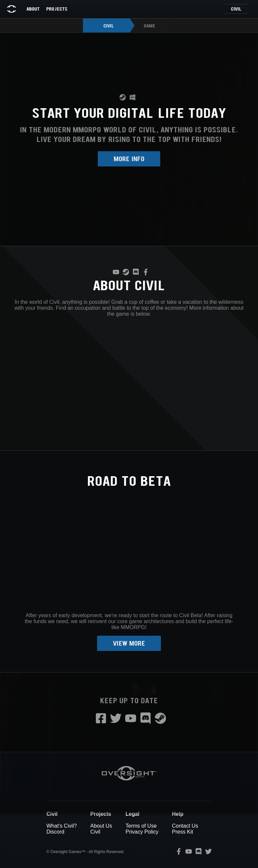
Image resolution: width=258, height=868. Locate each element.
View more (129, 643)
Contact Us (185, 826)
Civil (236, 9)
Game (149, 25)
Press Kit (182, 832)
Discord (55, 832)
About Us (101, 826)
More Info (129, 159)
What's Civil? (62, 826)
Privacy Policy (142, 832)
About (33, 9)
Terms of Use (141, 826)
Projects (57, 9)
